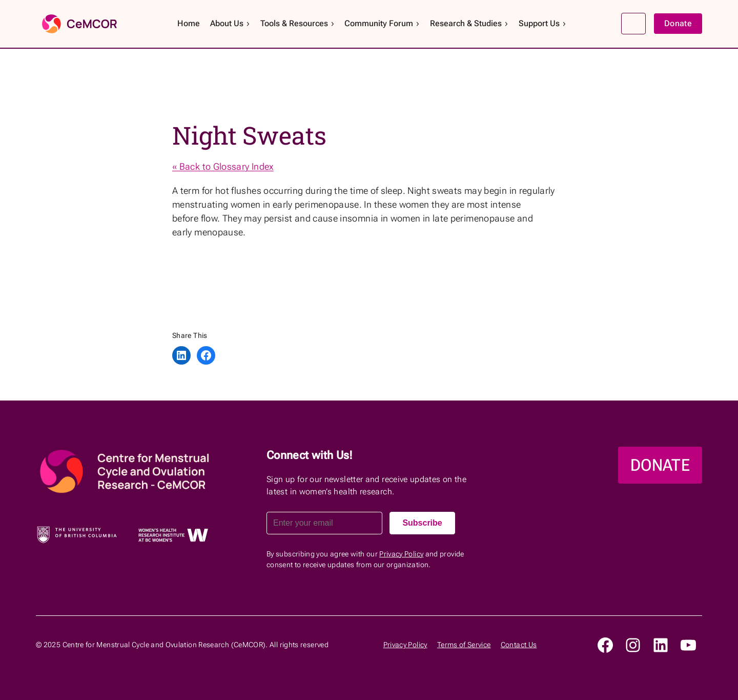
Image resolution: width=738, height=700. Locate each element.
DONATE (660, 465)
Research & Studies (469, 23)
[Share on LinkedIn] (181, 355)
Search (633, 24)
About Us (230, 23)
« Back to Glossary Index (223, 166)
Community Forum (382, 23)
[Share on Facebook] (206, 355)
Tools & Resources (298, 23)
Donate (678, 23)
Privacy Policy (401, 554)
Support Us (543, 23)
